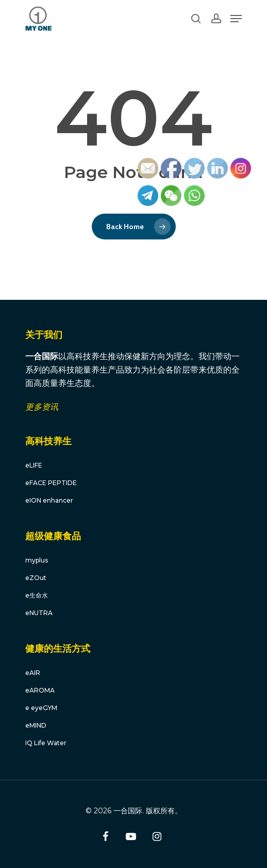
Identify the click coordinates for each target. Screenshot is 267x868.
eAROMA (40, 690)
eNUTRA (39, 613)
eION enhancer (49, 500)
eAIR (33, 673)
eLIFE (34, 465)
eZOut (36, 578)
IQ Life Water (46, 743)
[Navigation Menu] (236, 19)
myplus (37, 560)
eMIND (36, 725)
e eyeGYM (41, 708)
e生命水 (37, 595)
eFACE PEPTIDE (51, 483)
